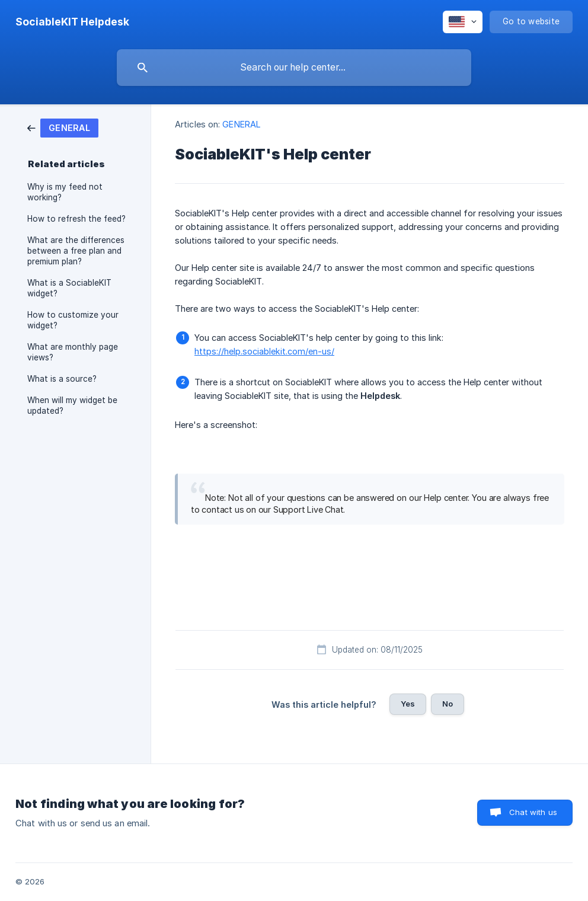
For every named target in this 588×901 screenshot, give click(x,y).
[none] (72, 22)
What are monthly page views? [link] (73, 352)
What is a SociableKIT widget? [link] (69, 288)
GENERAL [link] (242, 124)
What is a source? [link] (62, 379)
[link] (63, 127)
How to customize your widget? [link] (73, 320)
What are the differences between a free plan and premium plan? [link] (76, 251)
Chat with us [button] (533, 812)
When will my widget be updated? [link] (72, 405)
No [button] (448, 704)
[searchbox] (294, 68)
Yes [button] (408, 704)
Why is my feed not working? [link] (65, 192)
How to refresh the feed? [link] (76, 219)
